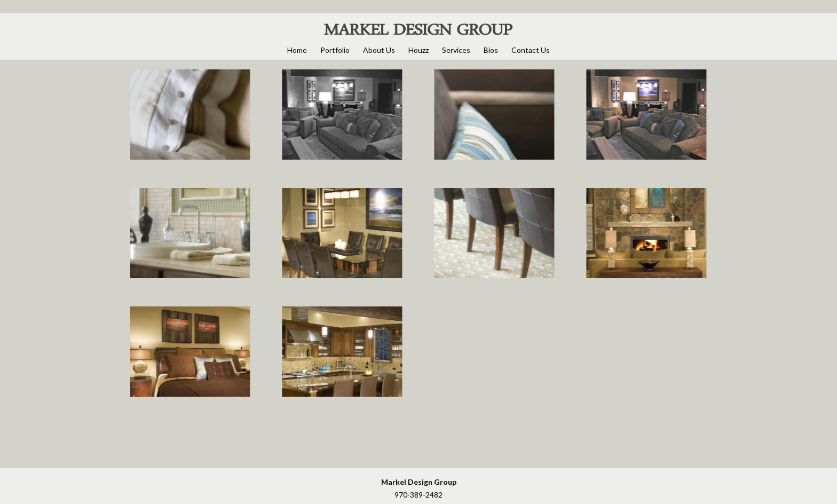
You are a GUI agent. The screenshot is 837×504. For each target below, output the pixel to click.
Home (297, 50)
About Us (379, 50)
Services (456, 50)
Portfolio (335, 50)
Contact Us (531, 50)
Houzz (418, 50)
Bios (491, 50)
